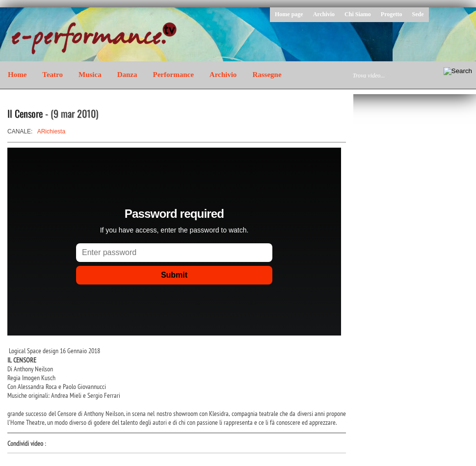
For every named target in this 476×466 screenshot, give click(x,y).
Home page (289, 14)
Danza (127, 75)
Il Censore (25, 113)
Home (17, 75)
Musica (90, 75)
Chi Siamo (358, 14)
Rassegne (267, 75)
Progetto (392, 14)
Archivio (324, 14)
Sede (418, 14)
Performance (173, 75)
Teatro (53, 75)
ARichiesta (51, 131)
